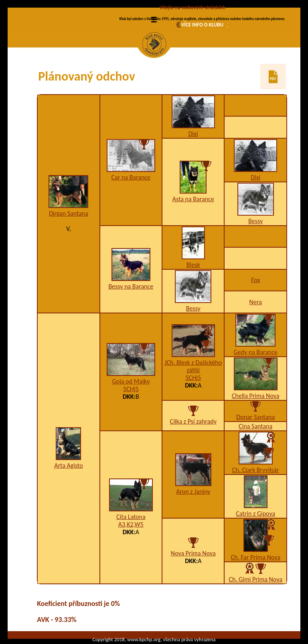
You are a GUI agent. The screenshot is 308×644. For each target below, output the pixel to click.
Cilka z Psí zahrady (193, 421)
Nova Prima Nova (193, 553)
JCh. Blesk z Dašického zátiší (193, 366)
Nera (256, 302)
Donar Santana (255, 417)
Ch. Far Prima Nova (256, 557)
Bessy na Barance (131, 286)
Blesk (193, 265)
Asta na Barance (193, 199)
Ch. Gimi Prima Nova (256, 579)
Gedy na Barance (256, 352)
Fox (255, 280)
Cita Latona (131, 517)
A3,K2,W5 (131, 524)
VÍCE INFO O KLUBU (202, 25)
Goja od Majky (131, 381)
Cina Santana (255, 426)
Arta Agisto (68, 465)
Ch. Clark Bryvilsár (256, 470)
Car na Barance (131, 177)
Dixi (193, 134)
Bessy (255, 221)
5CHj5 (131, 389)
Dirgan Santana (69, 213)
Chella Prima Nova (255, 396)
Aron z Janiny (193, 492)
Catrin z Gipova (255, 514)
